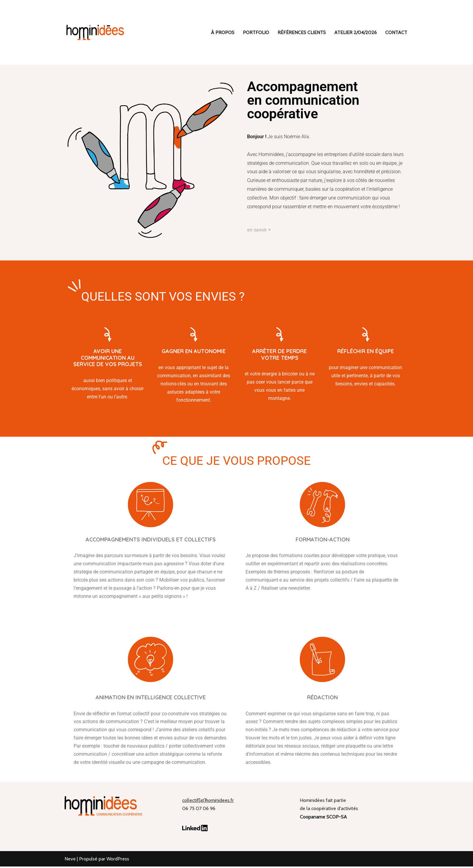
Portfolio (256, 32)
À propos (223, 32)
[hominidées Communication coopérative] (95, 32)
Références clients (302, 32)
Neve (70, 860)
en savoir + (259, 230)
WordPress (118, 860)
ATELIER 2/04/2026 (356, 32)
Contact (396, 32)
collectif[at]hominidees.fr (208, 802)
